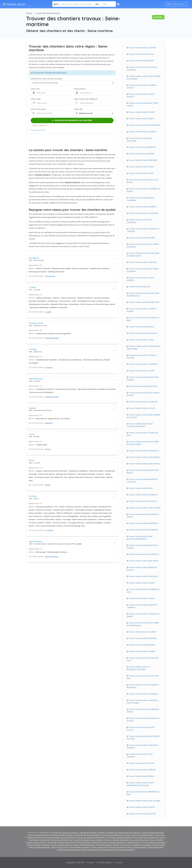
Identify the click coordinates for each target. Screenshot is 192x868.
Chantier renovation (100, 842)
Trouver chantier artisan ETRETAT (142, 807)
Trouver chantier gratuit (100, 847)
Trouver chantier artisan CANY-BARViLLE (144, 464)
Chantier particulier (43, 847)
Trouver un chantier (106, 832)
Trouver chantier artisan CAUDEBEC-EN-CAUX (143, 591)
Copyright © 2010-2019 (75, 862)
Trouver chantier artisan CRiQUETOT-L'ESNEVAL (142, 606)
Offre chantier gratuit (60, 847)
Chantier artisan (14, 4)
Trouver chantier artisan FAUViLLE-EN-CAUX (143, 659)
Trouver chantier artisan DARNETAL (142, 207)
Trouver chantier (40, 842)
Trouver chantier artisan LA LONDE (142, 632)
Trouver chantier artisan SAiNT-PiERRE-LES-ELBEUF (143, 245)
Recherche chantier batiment (61, 835)
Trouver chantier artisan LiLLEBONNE (143, 213)
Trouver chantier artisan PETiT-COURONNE (140, 221)
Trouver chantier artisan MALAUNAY (143, 333)
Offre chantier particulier (80, 847)
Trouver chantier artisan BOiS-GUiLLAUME (140, 139)
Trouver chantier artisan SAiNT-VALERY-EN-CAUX (143, 394)
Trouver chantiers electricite (84, 845)
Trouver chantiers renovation (154, 842)
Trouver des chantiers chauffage (119, 837)
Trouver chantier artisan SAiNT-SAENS (143, 561)
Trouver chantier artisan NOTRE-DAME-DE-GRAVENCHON (143, 254)
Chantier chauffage (83, 842)
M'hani (48, 485)
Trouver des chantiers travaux (48, 13)
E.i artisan (49, 530)
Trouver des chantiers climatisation (91, 837)
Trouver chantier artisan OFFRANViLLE (144, 451)
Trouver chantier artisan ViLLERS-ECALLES (141, 729)
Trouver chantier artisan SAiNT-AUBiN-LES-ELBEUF (143, 270)
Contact (119, 862)
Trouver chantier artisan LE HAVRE (142, 48)
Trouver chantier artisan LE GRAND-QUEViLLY (142, 86)
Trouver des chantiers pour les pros (115, 835)
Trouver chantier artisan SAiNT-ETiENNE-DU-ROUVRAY (144, 77)
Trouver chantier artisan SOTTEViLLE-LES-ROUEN (142, 68)
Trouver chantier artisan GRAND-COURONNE (141, 199)
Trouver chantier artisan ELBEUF (141, 119)
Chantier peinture (140, 847)
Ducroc (48, 449)
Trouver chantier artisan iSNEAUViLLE (143, 576)
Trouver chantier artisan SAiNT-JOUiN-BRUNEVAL (143, 746)
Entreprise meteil (52, 338)
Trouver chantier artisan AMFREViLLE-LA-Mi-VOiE (143, 481)
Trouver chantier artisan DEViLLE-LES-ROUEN (143, 181)
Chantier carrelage (110, 850)
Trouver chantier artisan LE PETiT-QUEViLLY (141, 95)
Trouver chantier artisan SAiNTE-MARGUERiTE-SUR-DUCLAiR (140, 784)
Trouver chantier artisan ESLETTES (142, 814)
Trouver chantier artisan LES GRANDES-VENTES (143, 711)
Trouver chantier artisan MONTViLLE (143, 386)
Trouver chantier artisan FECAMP (141, 112)
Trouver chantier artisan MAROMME (143, 160)
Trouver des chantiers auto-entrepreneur (60, 837)
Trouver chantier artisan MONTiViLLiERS (144, 125)
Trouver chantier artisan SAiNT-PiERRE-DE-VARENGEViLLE (143, 624)
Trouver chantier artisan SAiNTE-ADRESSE (140, 279)
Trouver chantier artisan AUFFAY (141, 763)
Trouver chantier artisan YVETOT (141, 167)
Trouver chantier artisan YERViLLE (142, 598)
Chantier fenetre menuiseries (69, 850)
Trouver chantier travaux (139, 840)
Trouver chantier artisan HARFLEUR (142, 262)
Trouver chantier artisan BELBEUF (142, 645)
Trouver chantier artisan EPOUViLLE (143, 501)
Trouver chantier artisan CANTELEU (142, 132)
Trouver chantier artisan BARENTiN (142, 147)
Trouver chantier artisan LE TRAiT (142, 371)
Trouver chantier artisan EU (139, 287)
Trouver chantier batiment (38, 835)
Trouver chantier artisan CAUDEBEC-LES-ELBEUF (144, 190)
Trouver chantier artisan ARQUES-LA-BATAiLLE (142, 569)
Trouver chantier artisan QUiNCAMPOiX (144, 457)
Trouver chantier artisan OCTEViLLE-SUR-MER (142, 356)
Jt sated (48, 312)
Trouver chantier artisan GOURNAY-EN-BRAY (143, 319)
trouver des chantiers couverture (66, 832)
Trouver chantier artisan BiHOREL (142, 238)
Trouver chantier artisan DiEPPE (141, 61)
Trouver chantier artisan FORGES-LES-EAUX (143, 434)
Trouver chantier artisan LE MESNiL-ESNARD (142, 310)
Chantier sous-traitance (122, 845)
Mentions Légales (105, 862)
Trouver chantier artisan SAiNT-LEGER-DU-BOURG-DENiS (143, 443)
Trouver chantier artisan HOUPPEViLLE (144, 554)
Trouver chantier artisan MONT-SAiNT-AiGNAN (143, 104)
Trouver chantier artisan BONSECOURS (144, 302)
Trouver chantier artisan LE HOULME (143, 402)
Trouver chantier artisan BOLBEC (141, 154)
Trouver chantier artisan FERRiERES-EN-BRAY (143, 793)
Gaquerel (49, 423)
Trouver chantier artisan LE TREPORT (143, 364)
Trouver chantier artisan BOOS (141, 488)
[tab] (72, 259)
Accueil (29, 13)
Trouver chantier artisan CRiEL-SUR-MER (144, 508)
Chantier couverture (126, 850)
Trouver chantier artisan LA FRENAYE (143, 694)
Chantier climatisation (117, 842)
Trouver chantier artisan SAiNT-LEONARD (140, 755)
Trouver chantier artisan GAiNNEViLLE (143, 523)
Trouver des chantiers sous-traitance (88, 840)
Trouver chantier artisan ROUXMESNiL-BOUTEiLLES (143, 686)
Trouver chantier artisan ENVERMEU (143, 638)
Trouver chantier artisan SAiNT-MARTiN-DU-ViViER (143, 737)
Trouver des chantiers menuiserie (87, 835)
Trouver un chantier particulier (116, 840)
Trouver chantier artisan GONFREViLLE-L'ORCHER (143, 230)
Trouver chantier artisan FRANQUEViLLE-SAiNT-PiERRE (144, 347)
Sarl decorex (50, 276)
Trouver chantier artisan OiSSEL (141, 173)
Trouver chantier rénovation (152, 832)
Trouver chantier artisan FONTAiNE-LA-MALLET (143, 516)
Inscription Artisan (176, 4)
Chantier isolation (134, 842)
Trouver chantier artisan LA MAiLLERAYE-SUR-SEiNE (138, 668)
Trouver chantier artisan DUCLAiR (142, 408)
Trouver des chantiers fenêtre (142, 835)
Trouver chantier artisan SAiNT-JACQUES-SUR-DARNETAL (140, 538)
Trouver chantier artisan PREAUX (141, 776)
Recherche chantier (104, 845)
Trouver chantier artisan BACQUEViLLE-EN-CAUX (143, 719)
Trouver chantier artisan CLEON (141, 340)
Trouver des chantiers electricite (146, 837)
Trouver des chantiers (88, 832)
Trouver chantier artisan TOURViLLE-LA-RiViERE (143, 615)
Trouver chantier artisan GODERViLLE (143, 495)
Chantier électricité (156, 847)
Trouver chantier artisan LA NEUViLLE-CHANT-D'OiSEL (143, 702)
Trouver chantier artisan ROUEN (141, 54)
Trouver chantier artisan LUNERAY (142, 651)
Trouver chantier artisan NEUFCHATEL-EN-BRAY (143, 378)
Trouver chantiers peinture (61, 845)
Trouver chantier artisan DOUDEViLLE (143, 530)
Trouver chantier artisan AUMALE (142, 583)
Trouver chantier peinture (91, 850)
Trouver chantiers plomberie (38, 845)
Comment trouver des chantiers (127, 832)
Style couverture (52, 556)
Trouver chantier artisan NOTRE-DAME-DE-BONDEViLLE (143, 294)
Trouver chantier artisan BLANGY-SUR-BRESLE (143, 471)
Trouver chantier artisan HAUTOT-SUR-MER (143, 677)
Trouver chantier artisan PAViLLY (141, 327)
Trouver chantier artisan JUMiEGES (142, 770)
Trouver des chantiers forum (61, 840)
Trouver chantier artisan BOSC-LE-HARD (144, 801)
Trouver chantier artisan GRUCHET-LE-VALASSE (143, 547)
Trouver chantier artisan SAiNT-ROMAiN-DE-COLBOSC (144, 416)
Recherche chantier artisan (121, 847)
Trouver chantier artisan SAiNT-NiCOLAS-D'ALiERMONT (140, 425)
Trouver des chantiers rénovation (61, 842)
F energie (49, 367)
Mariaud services (52, 397)
